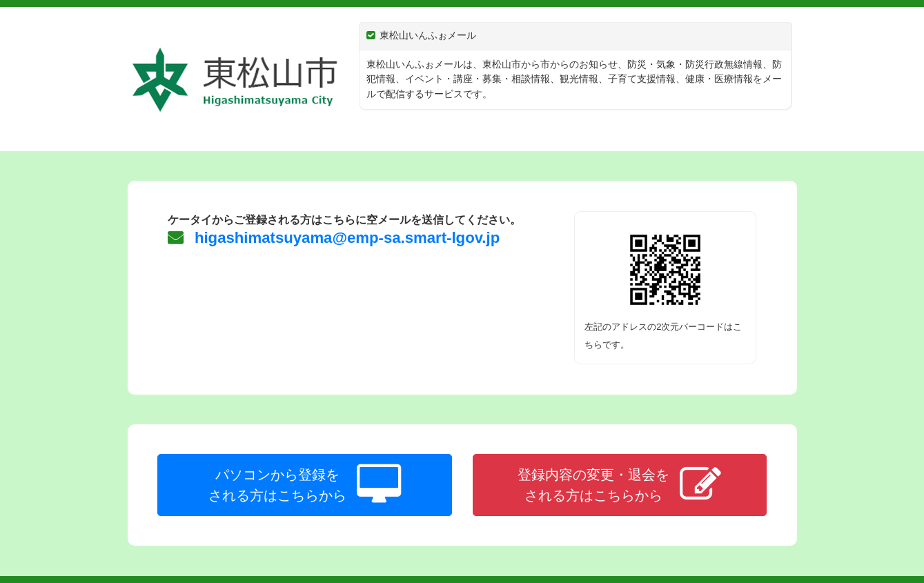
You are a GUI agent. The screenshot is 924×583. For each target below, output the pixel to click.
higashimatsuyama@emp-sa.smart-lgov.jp (345, 238)
